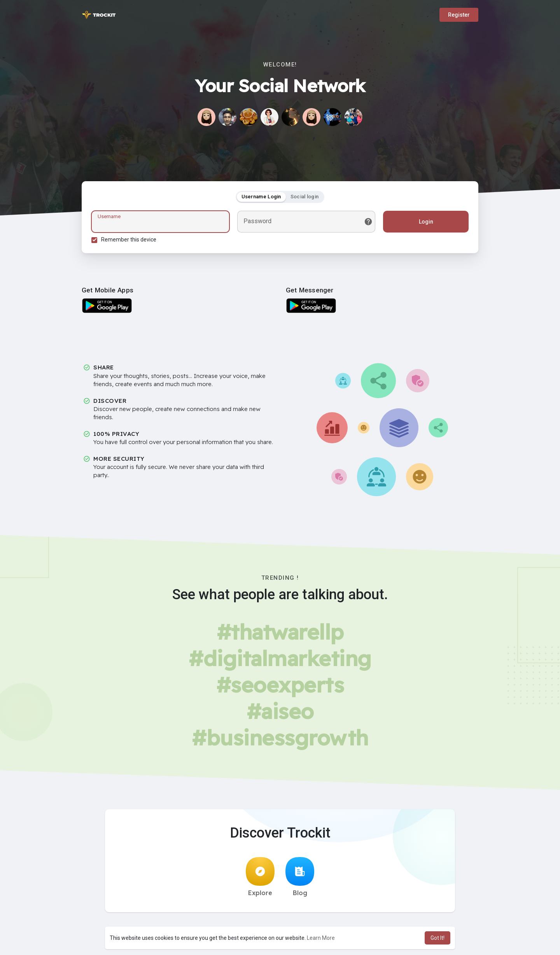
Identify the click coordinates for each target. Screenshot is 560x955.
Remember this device (129, 240)
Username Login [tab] (261, 197)
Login (426, 222)
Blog (300, 877)
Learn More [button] (321, 938)
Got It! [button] (437, 938)
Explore (260, 877)
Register (459, 15)
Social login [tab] (305, 197)
